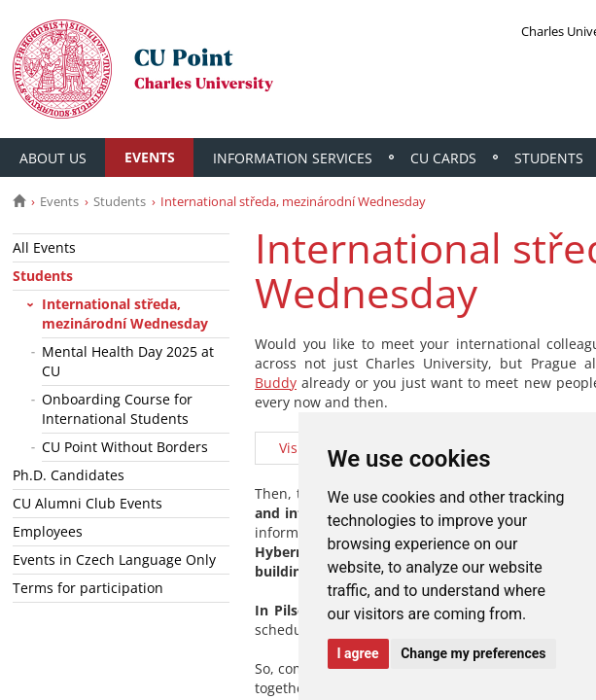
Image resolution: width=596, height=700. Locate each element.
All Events (44, 247)
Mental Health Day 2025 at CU (128, 361)
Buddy (276, 383)
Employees (48, 531)
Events (151, 157)
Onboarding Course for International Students (117, 409)
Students (120, 201)
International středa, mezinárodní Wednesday (125, 314)
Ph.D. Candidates (69, 475)
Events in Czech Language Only (114, 560)
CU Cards (446, 158)
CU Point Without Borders (125, 447)
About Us (53, 158)
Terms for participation (88, 588)
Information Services (295, 158)
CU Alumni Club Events (88, 503)
